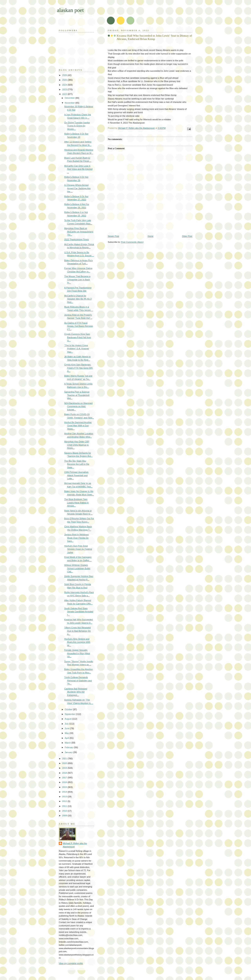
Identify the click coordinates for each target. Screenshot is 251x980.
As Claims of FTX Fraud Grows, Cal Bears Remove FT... (79, 326)
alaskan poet (70, 10)
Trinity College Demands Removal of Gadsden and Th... (78, 681)
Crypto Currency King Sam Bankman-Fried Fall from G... (78, 337)
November (70, 103)
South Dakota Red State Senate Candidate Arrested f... (79, 612)
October (69, 709)
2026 (65, 75)
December (70, 98)
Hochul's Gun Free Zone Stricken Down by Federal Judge (78, 549)
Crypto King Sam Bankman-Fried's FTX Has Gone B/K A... (79, 368)
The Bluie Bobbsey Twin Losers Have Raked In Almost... (76, 503)
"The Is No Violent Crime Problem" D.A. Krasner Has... (77, 349)
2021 (65, 759)
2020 (65, 763)
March (68, 743)
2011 (65, 806)
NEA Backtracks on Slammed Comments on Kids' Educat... (78, 406)
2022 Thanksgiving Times (77, 239)
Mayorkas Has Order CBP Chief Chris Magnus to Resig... (77, 445)
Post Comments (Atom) (132, 242)
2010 (65, 811)
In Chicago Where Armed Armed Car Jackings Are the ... (77, 188)
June (67, 728)
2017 (65, 778)
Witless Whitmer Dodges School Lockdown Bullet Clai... (77, 568)
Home (151, 236)
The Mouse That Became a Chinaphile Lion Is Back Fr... (77, 280)
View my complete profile (71, 963)
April (67, 738)
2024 (65, 85)
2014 (65, 792)
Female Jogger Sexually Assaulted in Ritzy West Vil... (77, 653)
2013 (65, 797)
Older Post (187, 236)
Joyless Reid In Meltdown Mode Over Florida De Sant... (77, 538)
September (70, 714)
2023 (65, 89)
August (68, 719)
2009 (65, 816)
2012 (65, 801)
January (69, 752)
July (67, 724)
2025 (65, 80)
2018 (65, 773)
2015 (65, 787)
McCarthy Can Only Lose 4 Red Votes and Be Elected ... (78, 169)
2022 (65, 94)
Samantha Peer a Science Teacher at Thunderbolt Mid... (77, 395)
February (69, 747)
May (67, 733)
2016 (65, 782)
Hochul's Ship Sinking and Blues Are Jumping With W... (77, 642)
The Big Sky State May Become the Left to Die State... (77, 464)
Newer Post (113, 236)
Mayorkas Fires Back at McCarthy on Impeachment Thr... (79, 232)
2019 (65, 768)
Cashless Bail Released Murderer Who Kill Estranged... (76, 692)
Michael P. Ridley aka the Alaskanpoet (75, 845)
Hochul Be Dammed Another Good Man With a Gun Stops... (78, 426)
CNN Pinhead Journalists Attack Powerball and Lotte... (76, 475)
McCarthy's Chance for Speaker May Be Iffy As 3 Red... (78, 299)
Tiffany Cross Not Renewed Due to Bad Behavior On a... (78, 631)
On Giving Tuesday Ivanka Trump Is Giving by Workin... (77, 126)
